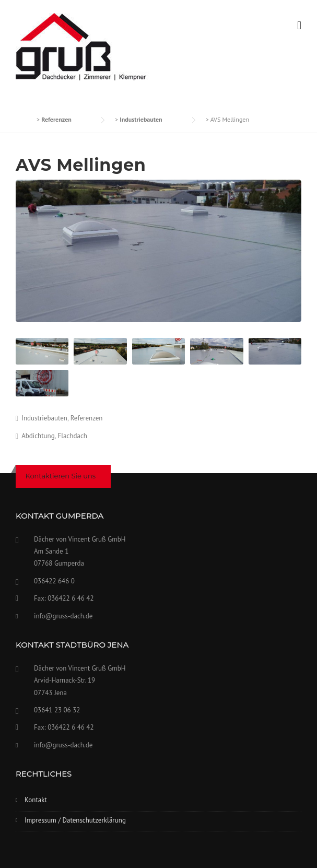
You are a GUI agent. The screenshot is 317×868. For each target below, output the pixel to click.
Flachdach (73, 436)
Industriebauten (44, 418)
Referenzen (87, 418)
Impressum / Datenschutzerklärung (75, 820)
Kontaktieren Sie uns (61, 476)
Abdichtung (38, 436)
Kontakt (36, 800)
